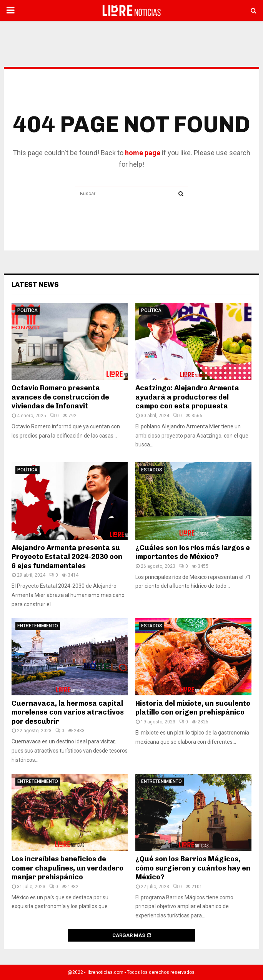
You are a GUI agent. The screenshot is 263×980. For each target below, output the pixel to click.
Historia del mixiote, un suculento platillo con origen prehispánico (193, 708)
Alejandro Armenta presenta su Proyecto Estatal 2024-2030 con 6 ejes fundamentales (67, 557)
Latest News (35, 285)
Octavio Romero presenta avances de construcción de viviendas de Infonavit (60, 397)
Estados (152, 470)
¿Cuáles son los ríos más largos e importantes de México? (193, 552)
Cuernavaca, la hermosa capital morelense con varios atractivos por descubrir (68, 712)
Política (27, 310)
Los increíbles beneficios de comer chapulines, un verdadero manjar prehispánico (67, 868)
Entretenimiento (38, 626)
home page (143, 153)
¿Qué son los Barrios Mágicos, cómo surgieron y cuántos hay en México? (193, 868)
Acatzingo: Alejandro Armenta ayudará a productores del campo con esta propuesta (187, 397)
